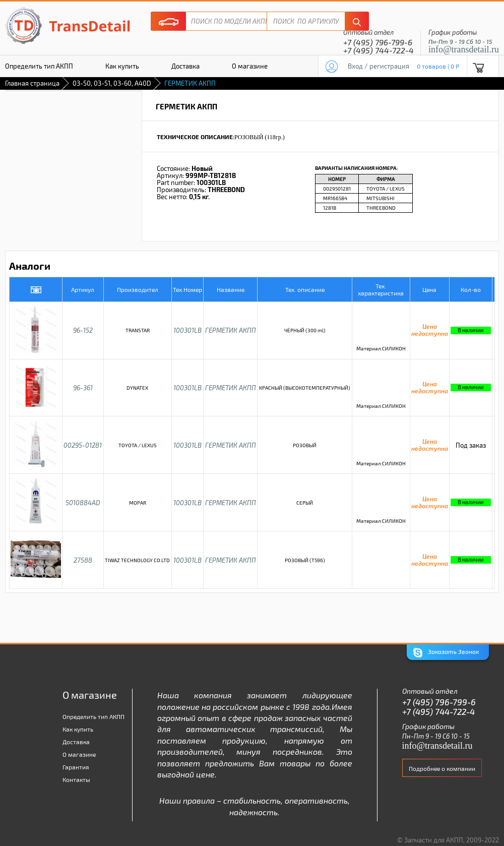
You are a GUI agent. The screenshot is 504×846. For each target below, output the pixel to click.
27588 (83, 560)
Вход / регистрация (379, 66)
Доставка (185, 66)
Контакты (76, 779)
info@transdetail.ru (464, 49)
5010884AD (83, 503)
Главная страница (32, 83)
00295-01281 (83, 445)
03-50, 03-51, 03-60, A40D (112, 83)
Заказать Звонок (446, 653)
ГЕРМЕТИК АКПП (231, 330)
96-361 (83, 388)
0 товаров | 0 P (438, 66)
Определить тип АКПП (93, 716)
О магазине (250, 66)
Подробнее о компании (442, 768)
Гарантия (76, 767)
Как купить (122, 66)
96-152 (83, 330)
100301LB (187, 330)
